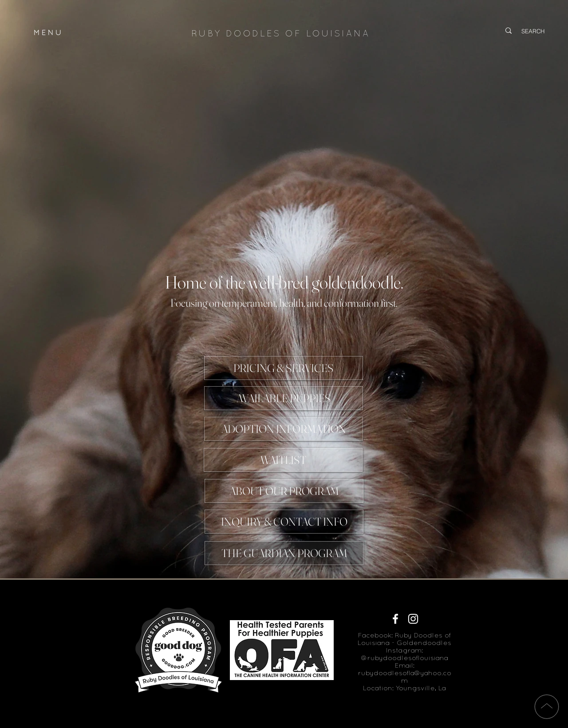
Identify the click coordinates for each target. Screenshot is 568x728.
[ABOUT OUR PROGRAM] (284, 491)
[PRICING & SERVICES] (284, 368)
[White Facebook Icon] (395, 619)
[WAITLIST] (283, 460)
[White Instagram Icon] (413, 619)
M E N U (47, 33)
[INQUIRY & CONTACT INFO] (284, 522)
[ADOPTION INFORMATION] (284, 429)
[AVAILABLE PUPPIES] (284, 398)
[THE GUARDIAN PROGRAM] (284, 553)
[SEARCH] (534, 31)
